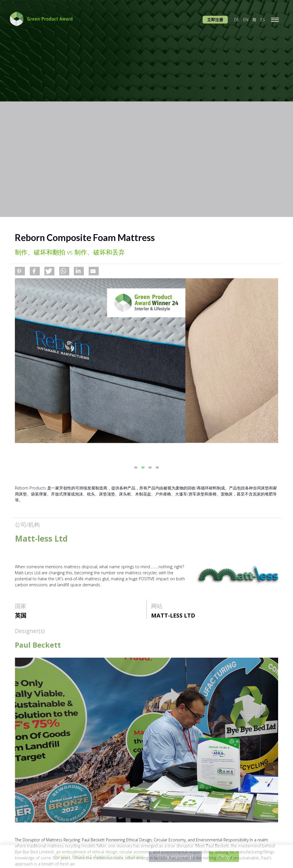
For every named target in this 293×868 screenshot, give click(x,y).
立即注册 (215, 20)
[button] (20, 271)
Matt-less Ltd (173, 615)
